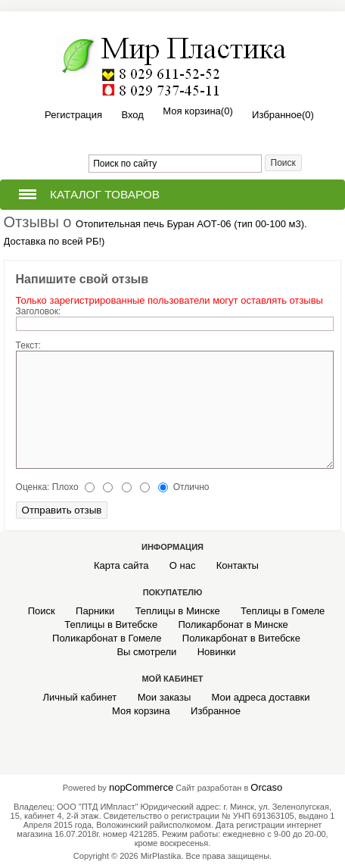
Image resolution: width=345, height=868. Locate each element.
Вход (132, 115)
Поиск (42, 611)
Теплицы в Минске (178, 611)
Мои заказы (165, 697)
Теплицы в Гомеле (283, 611)
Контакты (238, 565)
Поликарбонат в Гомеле (107, 638)
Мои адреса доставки (261, 697)
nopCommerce (141, 787)
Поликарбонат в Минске (233, 624)
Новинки (217, 652)
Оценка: (33, 487)
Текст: (29, 345)
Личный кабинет (79, 697)
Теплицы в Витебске (111, 624)
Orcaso (266, 787)
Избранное (216, 711)
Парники (95, 611)
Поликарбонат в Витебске (241, 638)
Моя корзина (141, 711)
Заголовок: (39, 311)
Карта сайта (121, 565)
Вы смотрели (146, 652)
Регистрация (73, 115)
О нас (183, 565)
